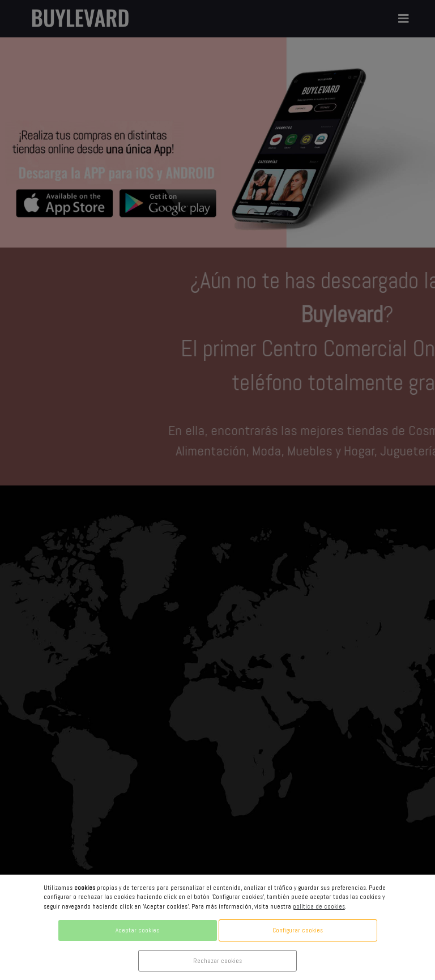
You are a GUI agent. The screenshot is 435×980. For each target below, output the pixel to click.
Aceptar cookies (137, 930)
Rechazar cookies (217, 961)
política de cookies (319, 906)
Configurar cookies (298, 930)
